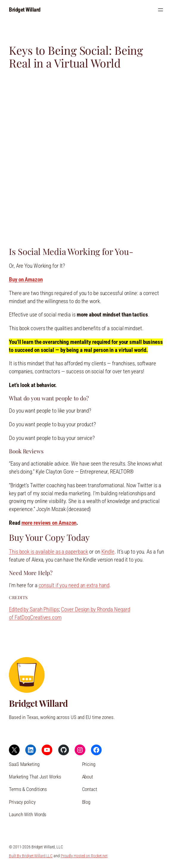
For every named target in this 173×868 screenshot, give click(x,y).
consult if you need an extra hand (74, 585)
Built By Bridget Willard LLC (31, 856)
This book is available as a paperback (48, 552)
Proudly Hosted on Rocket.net (84, 856)
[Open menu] (161, 10)
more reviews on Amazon (49, 523)
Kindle (108, 552)
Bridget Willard (25, 10)
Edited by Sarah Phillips (34, 609)
